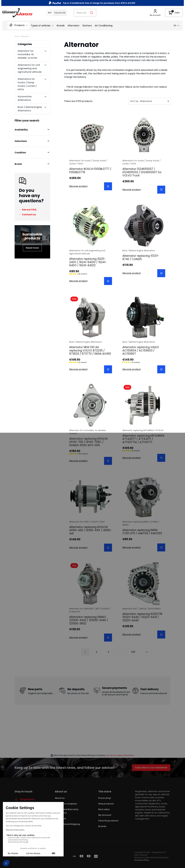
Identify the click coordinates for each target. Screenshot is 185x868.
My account (105, 815)
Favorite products (108, 821)
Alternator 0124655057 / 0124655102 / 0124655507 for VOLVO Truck (142, 172)
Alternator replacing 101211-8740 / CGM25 (141, 257)
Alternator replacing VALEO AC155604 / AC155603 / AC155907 (141, 350)
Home (17, 36)
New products (106, 804)
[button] (174, 13)
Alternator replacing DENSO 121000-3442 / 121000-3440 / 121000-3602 (89, 620)
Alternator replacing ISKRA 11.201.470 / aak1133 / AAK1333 (142, 532)
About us (60, 798)
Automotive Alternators (25, 98)
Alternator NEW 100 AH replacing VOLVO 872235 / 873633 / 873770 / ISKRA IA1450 (90, 350)
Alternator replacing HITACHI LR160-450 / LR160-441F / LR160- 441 (90, 530)
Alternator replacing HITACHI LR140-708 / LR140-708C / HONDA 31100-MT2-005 (88, 442)
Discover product (78, 186)
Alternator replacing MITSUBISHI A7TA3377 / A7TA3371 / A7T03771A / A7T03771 (143, 439)
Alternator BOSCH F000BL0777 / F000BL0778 (90, 171)
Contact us (29, 215)
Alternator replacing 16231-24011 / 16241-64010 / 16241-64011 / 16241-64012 (88, 262)
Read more (32, 248)
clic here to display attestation (120, 755)
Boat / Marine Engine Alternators (30, 109)
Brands (102, 826)
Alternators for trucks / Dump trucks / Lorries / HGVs (27, 84)
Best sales (104, 809)
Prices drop (105, 798)
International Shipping (67, 824)
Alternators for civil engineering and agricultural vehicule (30, 68)
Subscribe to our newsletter (151, 768)
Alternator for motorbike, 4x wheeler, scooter (27, 54)
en (176, 25)
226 (133, 652)
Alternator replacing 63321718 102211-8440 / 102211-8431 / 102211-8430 (142, 617)
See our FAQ (29, 210)
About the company (66, 804)
